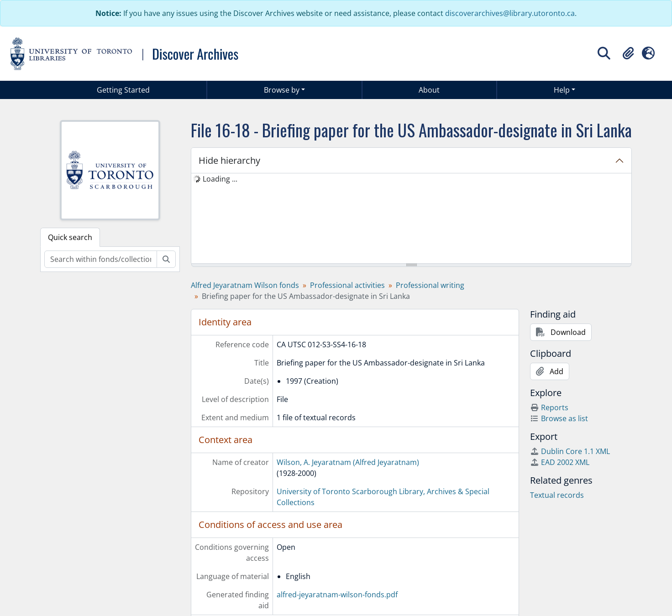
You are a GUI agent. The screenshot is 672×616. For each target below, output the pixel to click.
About (429, 90)
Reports (549, 407)
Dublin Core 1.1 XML (570, 451)
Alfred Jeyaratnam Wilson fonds (245, 285)
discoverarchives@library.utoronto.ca (510, 13)
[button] (628, 53)
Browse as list (559, 418)
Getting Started (123, 90)
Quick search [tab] (70, 237)
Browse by (282, 90)
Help (562, 90)
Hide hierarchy (229, 160)
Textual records (557, 495)
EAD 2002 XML (560, 462)
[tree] (411, 219)
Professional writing (430, 285)
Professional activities (347, 285)
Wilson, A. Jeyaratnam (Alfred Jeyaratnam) (348, 462)
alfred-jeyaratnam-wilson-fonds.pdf (337, 595)
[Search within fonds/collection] (101, 259)
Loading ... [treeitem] (220, 179)
